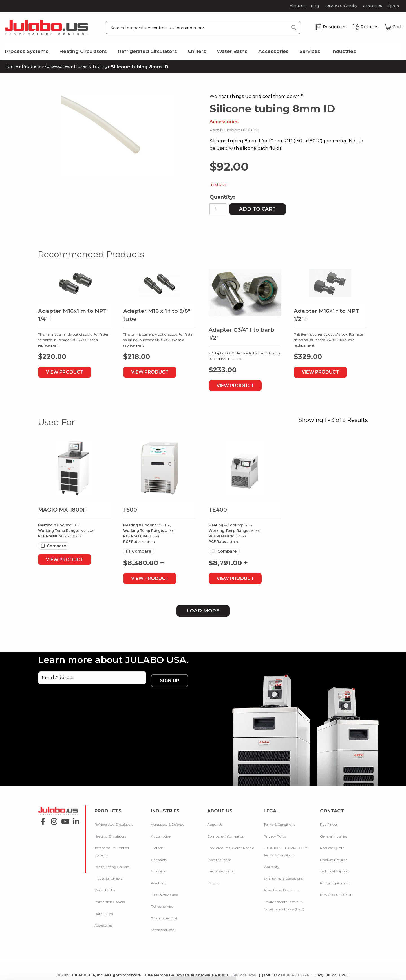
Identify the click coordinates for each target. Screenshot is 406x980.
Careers (213, 880)
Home (11, 66)
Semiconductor (163, 927)
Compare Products (203, 975)
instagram (53, 821)
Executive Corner (221, 869)
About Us (298, 6)
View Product (69, 372)
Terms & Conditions (279, 822)
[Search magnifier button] (294, 27)
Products (32, 66)
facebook (42, 821)
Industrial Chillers (108, 876)
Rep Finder (329, 822)
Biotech (157, 845)
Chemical (159, 869)
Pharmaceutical (164, 915)
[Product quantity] (218, 208)
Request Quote (332, 845)
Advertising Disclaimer (282, 888)
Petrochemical (163, 904)
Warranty (272, 864)
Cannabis (159, 857)
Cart (397, 27)
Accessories (273, 51)
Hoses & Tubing (93, 66)
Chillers (197, 51)
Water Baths (232, 51)
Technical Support (335, 869)
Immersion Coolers (110, 899)
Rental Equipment (335, 880)
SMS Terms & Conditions (283, 876)
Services (310, 51)
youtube (64, 821)
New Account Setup (336, 892)
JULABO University (341, 6)
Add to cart (257, 208)
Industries (344, 51)
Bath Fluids (104, 911)
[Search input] (198, 27)
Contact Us (372, 6)
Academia (159, 880)
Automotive (161, 833)
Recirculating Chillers (112, 864)
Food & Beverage (164, 892)
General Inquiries (334, 833)
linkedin (75, 821)
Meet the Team (219, 857)
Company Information (226, 833)
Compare (56, 546)
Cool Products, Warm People (231, 845)
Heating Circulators (83, 51)
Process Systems (27, 51)
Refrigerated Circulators (147, 51)
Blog (315, 6)
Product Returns (334, 857)
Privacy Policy (275, 833)
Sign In (393, 6)
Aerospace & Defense (167, 822)
